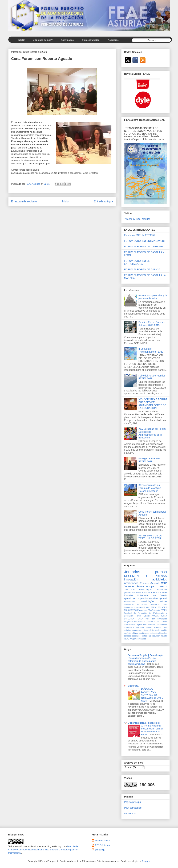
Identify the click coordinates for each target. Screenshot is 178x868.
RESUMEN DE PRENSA (145, 576)
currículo (140, 627)
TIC (158, 622)
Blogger (146, 861)
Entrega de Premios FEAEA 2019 (149, 460)
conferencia (162, 625)
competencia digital (133, 625)
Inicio (65, 201)
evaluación (129, 601)
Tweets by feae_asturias (137, 219)
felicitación (153, 630)
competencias (149, 625)
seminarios (141, 639)
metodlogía (146, 636)
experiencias (138, 630)
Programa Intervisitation (135, 622)
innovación (131, 580)
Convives (133, 686)
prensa (161, 572)
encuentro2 (130, 814)
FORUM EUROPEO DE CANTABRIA (144, 246)
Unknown (100, 850)
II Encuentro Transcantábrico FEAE (151, 350)
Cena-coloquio (145, 590)
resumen (156, 636)
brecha (164, 622)
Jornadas (132, 572)
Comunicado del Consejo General (140, 604)
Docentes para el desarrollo (144, 723)
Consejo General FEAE (153, 583)
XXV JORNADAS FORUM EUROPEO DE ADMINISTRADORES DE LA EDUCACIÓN (153, 404)
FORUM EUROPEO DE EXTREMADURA (137, 262)
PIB (147, 619)
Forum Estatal (143, 616)
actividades (160, 580)
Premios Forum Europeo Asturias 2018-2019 (152, 324)
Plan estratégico (159, 619)
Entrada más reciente (24, 201)
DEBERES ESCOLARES (145, 592)
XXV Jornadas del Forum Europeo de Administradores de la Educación (152, 433)
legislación (154, 633)
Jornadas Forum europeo (140, 586)
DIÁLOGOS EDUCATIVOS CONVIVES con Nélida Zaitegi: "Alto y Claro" (152, 695)
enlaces (149, 627)
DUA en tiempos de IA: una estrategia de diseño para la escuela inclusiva (142, 661)
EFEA (153, 607)
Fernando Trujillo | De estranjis (146, 655)
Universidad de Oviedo (152, 595)
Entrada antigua (103, 201)
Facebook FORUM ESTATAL (140, 235)
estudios (128, 630)
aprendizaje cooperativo (136, 598)
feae (146, 630)
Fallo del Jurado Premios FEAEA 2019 (152, 377)
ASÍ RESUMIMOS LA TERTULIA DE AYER (150, 537)
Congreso (163, 604)
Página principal (133, 802)
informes (138, 633)
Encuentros (142, 610)
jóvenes (146, 633)
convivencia (129, 627)
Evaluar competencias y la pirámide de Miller (153, 297)
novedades (131, 583)
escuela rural (161, 627)
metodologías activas (154, 601)
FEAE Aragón (154, 610)
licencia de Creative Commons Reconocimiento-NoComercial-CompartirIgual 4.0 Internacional (43, 849)
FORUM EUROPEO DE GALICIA (142, 269)
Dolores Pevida (103, 841)
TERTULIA (151, 622)
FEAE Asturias (102, 845)
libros (162, 633)
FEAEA (164, 610)
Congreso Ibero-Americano (136, 607)
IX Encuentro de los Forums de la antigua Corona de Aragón (150, 488)
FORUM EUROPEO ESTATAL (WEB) (144, 241)
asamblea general (158, 598)
